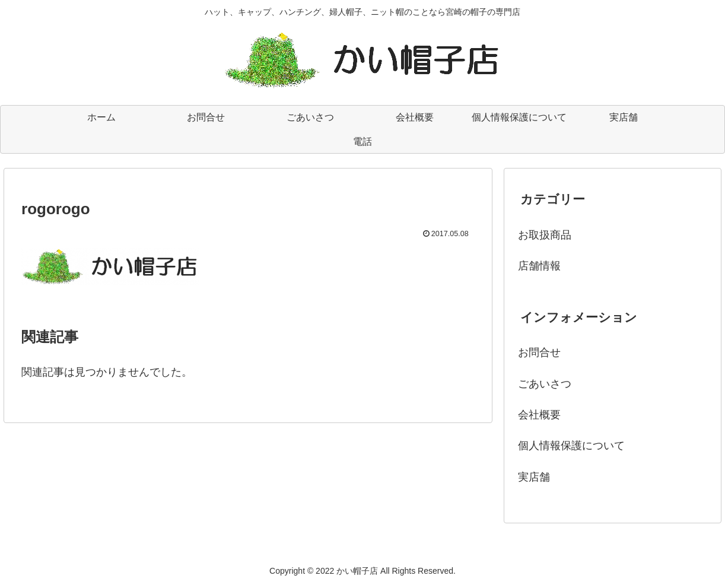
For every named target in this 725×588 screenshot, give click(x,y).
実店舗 (534, 477)
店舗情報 (539, 266)
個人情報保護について (571, 446)
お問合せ (539, 352)
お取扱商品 (545, 235)
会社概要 (539, 415)
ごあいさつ (545, 384)
